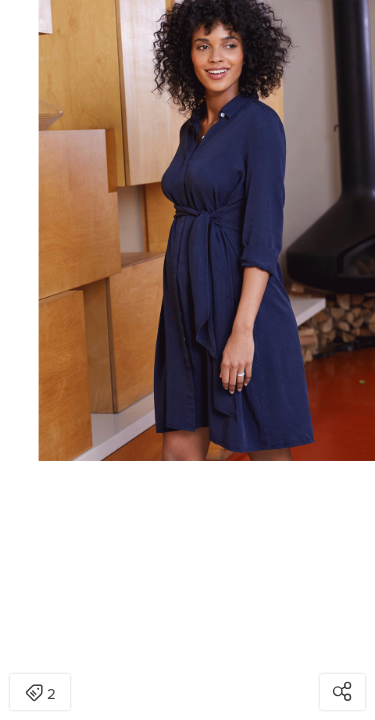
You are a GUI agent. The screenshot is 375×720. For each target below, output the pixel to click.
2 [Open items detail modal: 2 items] (40, 694)
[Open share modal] (342, 692)
